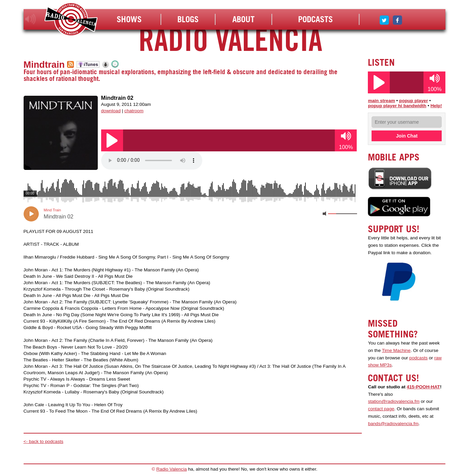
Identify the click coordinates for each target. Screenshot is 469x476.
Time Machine (396, 350)
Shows (129, 19)
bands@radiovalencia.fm (393, 424)
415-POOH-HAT (423, 387)
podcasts (418, 358)
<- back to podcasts (43, 441)
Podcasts (315, 19)
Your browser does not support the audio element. (152, 160)
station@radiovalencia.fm (394, 401)
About (243, 19)
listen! (31, 19)
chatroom (134, 111)
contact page (381, 409)
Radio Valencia (172, 469)
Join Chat (407, 136)
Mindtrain (44, 65)
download (111, 111)
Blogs (188, 19)
